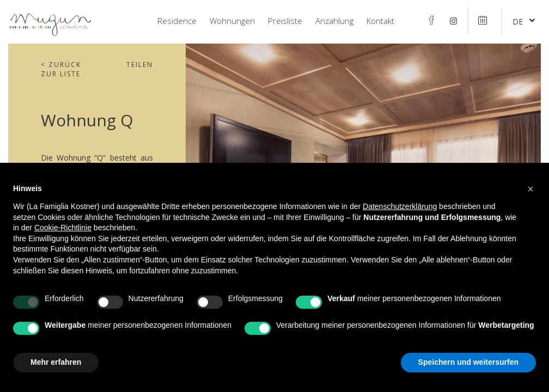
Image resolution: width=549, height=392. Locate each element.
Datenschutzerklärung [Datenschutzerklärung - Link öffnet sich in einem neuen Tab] (400, 206)
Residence (177, 21)
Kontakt (380, 21)
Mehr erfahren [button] (56, 362)
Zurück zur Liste (61, 69)
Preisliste (285, 21)
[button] (530, 189)
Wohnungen (232, 21)
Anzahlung (334, 21)
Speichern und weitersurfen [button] (468, 362)
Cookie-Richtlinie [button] (63, 228)
